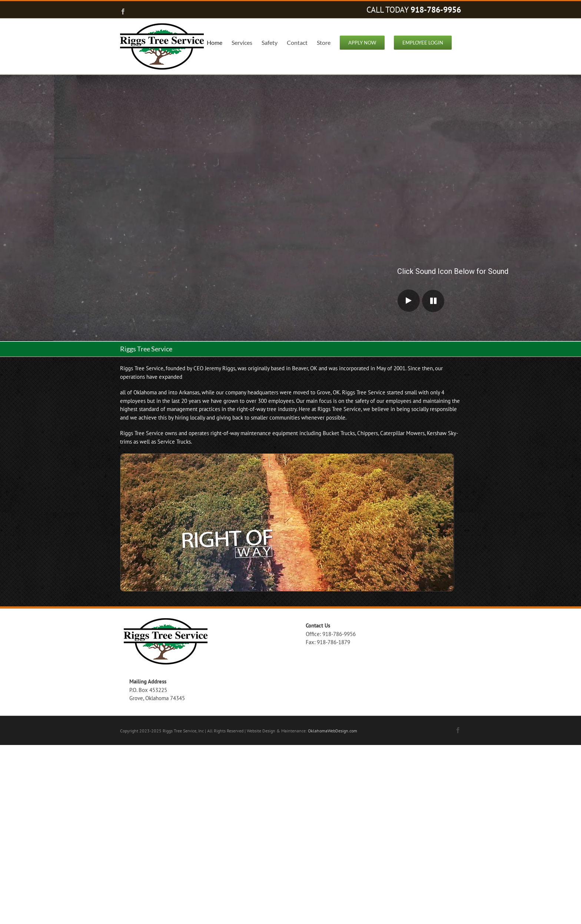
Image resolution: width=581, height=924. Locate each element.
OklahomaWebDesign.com (333, 731)
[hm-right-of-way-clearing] (287, 456)
